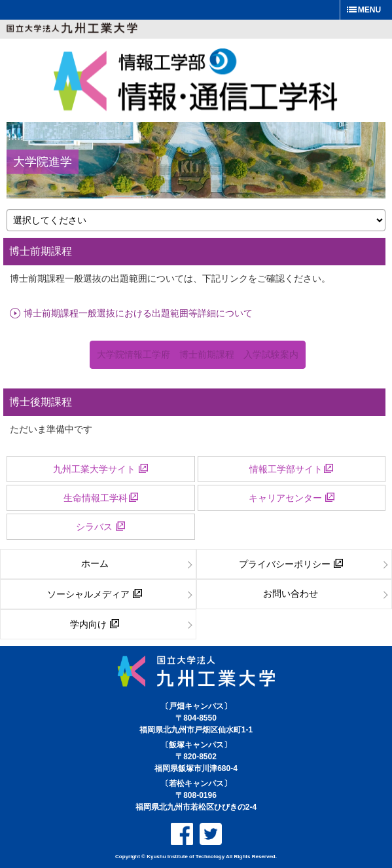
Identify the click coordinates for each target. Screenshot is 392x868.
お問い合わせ (291, 594)
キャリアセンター (292, 498)
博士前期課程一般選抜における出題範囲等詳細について (138, 312)
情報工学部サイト (291, 469)
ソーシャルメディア (95, 594)
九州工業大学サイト (100, 469)
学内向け (95, 624)
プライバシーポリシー (291, 564)
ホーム (95, 563)
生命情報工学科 (101, 498)
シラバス (100, 527)
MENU (369, 10)
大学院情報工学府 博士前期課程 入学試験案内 (198, 354)
